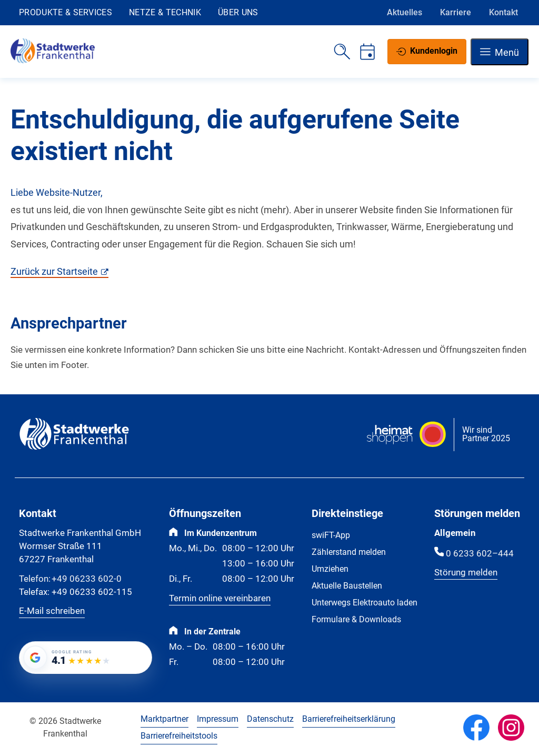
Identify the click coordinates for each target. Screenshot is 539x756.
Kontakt (503, 12)
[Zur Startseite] (53, 60)
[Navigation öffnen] (500, 52)
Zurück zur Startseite (54, 271)
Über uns (238, 12)
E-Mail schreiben (52, 611)
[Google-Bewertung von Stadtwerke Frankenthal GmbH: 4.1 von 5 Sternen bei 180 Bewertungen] (86, 658)
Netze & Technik (165, 12)
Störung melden (466, 573)
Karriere (456, 12)
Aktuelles (405, 12)
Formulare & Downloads (356, 619)
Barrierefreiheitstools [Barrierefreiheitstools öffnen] (179, 736)
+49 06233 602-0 (70, 579)
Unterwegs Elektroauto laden (365, 603)
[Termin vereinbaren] (367, 52)
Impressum (218, 719)
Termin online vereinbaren (220, 598)
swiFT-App (331, 535)
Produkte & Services (66, 12)
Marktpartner (164, 719)
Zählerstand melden (349, 552)
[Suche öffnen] (342, 52)
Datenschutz (270, 719)
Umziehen (330, 569)
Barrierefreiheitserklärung (349, 719)
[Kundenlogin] (427, 52)
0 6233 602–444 (480, 554)
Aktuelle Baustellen (347, 586)
